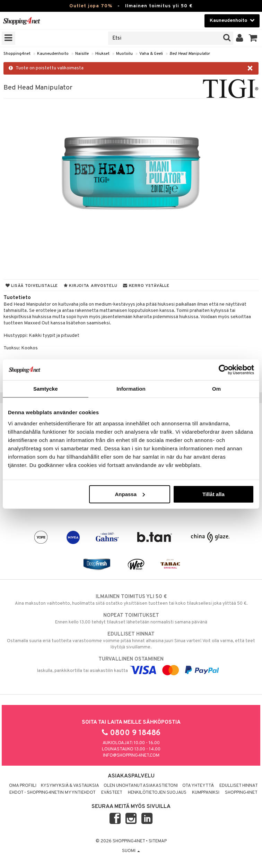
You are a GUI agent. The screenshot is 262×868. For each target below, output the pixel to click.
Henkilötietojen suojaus (157, 793)
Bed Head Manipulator (190, 54)
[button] (253, 38)
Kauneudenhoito (53, 54)
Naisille (82, 54)
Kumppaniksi (206, 793)
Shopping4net (17, 54)
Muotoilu (124, 54)
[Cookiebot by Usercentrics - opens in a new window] (224, 370)
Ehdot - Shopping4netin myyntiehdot (53, 793)
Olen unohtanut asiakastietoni (141, 786)
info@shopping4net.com (131, 756)
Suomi (131, 851)
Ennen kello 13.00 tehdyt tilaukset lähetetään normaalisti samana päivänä (131, 619)
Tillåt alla (213, 494)
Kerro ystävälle (146, 286)
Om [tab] (216, 389)
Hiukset (102, 54)
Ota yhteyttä (198, 786)
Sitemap (158, 841)
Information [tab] (131, 389)
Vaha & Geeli (151, 54)
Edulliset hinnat (239, 786)
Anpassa (130, 494)
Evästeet (112, 793)
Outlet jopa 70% (91, 6)
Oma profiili (23, 786)
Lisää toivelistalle (32, 286)
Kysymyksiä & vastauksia (70, 786)
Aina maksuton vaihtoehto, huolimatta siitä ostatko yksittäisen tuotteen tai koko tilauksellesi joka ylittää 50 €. (131, 600)
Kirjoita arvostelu (90, 286)
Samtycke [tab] (46, 389)
